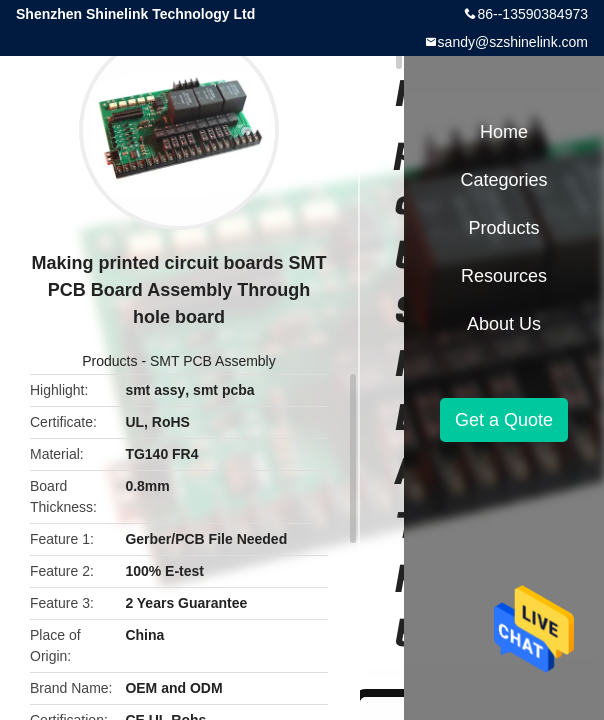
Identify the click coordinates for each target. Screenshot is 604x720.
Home (504, 132)
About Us (504, 324)
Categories (503, 180)
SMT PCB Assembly (213, 361)
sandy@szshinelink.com (513, 42)
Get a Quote (504, 420)
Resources (504, 276)
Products (109, 361)
